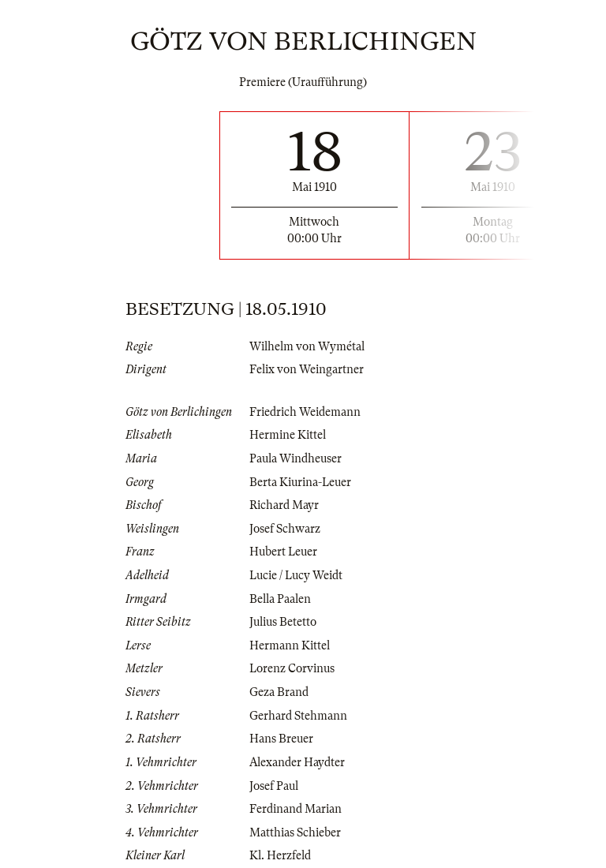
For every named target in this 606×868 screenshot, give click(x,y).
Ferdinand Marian (296, 809)
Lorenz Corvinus (292, 668)
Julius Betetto (283, 622)
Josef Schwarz (285, 529)
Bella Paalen (280, 599)
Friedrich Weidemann (305, 412)
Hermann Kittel (290, 645)
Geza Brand (279, 692)
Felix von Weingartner (307, 369)
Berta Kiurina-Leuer (300, 482)
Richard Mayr (284, 505)
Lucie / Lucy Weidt (296, 575)
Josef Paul (274, 786)
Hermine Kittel (288, 435)
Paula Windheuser (296, 458)
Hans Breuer (281, 739)
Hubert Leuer (283, 552)
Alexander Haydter (297, 762)
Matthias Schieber (295, 832)
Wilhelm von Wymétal (307, 346)
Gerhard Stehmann (298, 716)
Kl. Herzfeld (280, 855)
